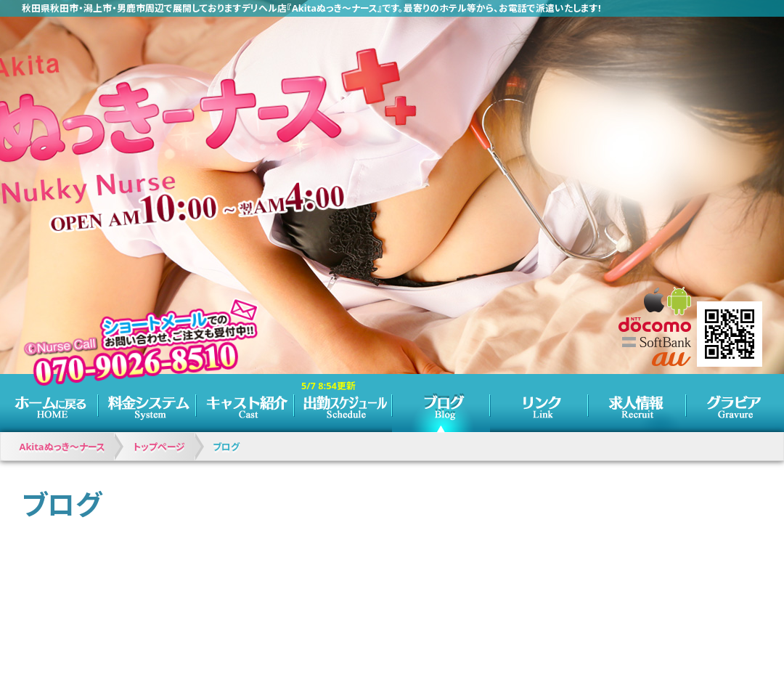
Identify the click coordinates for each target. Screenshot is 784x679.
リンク (539, 403)
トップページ (49, 403)
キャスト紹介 (245, 403)
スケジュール (343, 403)
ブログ (441, 403)
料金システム (147, 403)
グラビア (735, 403)
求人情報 (637, 403)
